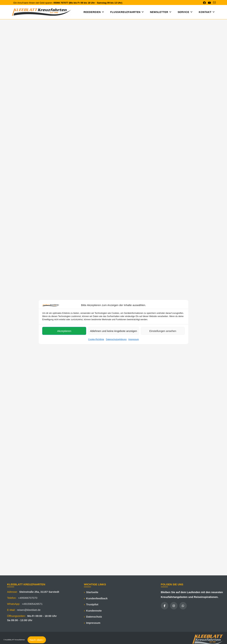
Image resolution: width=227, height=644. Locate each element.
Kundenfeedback (97, 598)
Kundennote (94, 611)
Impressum (134, 339)
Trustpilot (92, 604)
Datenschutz (94, 617)
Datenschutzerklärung (116, 339)
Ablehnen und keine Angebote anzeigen (113, 331)
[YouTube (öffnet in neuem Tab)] (209, 3)
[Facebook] (165, 606)
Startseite (92, 592)
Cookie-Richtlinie (96, 339)
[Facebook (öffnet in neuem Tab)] (204, 3)
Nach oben (37, 640)
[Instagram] (174, 606)
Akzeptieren (64, 331)
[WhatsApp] (183, 606)
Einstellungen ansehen (163, 331)
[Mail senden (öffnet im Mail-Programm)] (214, 3)
